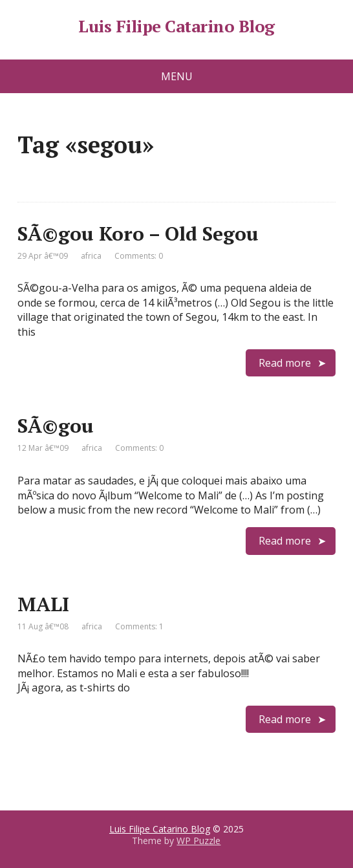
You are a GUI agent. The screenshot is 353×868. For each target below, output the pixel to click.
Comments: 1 (139, 626)
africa (91, 256)
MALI (43, 604)
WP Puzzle (198, 841)
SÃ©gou (56, 426)
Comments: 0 (139, 256)
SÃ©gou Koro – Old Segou (138, 233)
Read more (285, 363)
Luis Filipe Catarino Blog (176, 27)
